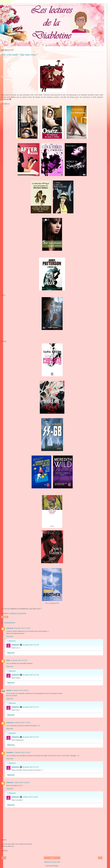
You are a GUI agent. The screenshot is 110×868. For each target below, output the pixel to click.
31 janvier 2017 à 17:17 (31, 707)
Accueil (52, 858)
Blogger (56, 866)
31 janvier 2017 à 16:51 (22, 752)
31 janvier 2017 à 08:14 (20, 690)
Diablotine (16, 645)
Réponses (12, 641)
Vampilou (10, 752)
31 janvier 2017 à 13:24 (22, 723)
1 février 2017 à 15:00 (30, 797)
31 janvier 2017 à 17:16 (31, 645)
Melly (8, 660)
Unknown (10, 628)
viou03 (9, 690)
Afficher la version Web (52, 862)
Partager (5, 617)
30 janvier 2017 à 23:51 (22, 628)
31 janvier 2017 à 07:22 (19, 660)
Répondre (10, 636)
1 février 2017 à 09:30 (22, 782)
